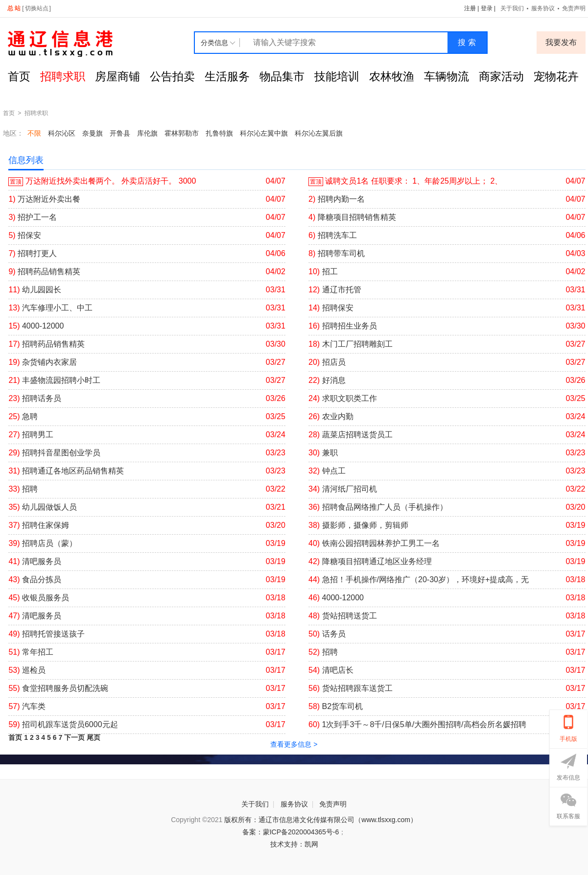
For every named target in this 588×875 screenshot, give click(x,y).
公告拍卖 (172, 76)
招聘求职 (63, 76)
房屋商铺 (118, 76)
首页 (19, 76)
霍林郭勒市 (182, 133)
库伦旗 (147, 133)
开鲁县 (120, 133)
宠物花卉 (556, 76)
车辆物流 (447, 76)
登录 (487, 8)
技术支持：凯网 (294, 844)
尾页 (94, 737)
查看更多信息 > (294, 744)
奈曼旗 (93, 133)
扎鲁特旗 (219, 133)
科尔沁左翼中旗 (264, 133)
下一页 (74, 737)
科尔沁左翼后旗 (319, 133)
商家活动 (501, 76)
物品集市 (282, 76)
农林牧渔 (392, 76)
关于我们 (512, 8)
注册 (470, 8)
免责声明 (333, 804)
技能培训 (337, 76)
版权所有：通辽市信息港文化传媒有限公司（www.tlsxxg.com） (321, 820)
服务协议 (543, 8)
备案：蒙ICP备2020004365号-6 (291, 832)
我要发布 (561, 42)
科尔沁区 (62, 133)
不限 (34, 133)
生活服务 (227, 76)
